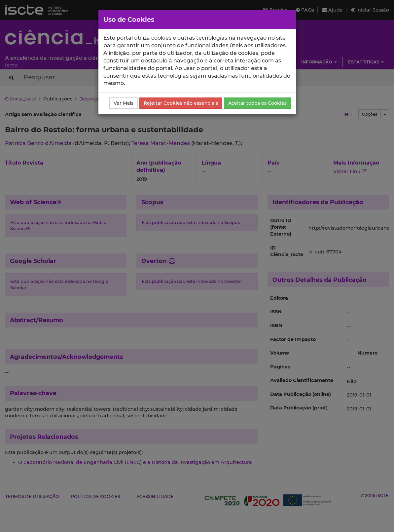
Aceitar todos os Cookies (257, 103)
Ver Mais (124, 103)
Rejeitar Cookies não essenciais (181, 103)
